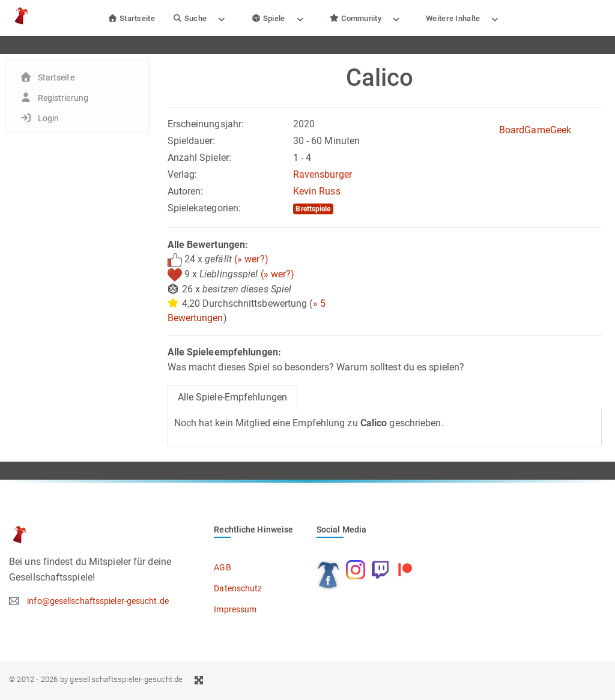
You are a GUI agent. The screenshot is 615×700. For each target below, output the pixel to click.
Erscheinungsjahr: (206, 124)
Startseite (131, 18)
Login (49, 118)
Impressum (235, 609)
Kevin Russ (317, 191)
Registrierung (63, 98)
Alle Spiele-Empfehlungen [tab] (232, 397)
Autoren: (186, 191)
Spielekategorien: (204, 208)
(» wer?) (251, 259)
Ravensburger (323, 174)
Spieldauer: (192, 141)
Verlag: (183, 174)
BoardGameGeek (535, 130)
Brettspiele (313, 209)
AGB (222, 567)
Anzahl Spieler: (200, 158)
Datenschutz (238, 588)
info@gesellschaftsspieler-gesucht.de (98, 601)
